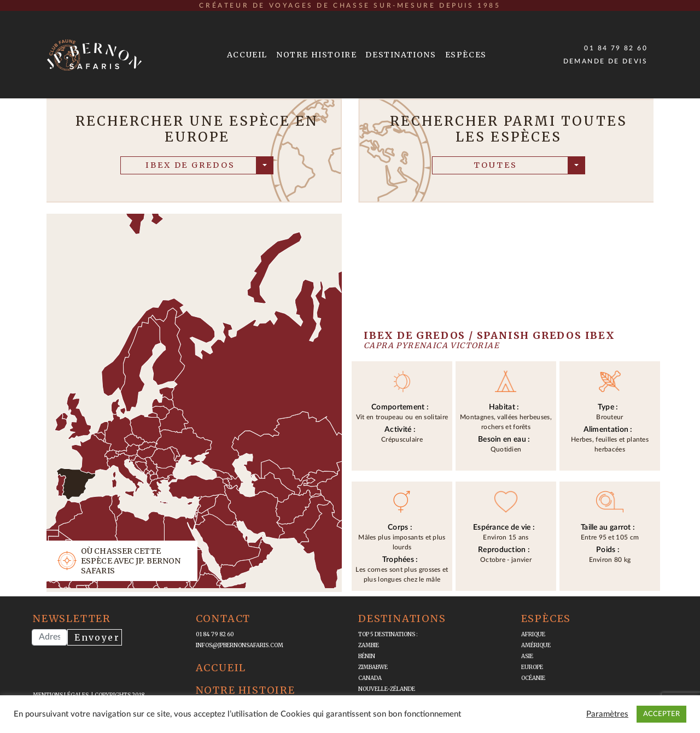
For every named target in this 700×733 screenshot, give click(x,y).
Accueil (247, 55)
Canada (370, 678)
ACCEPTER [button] (661, 714)
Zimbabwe (373, 667)
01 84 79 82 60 (616, 48)
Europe (532, 667)
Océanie (533, 678)
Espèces (466, 55)
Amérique (536, 645)
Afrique (533, 634)
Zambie (369, 645)
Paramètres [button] (607, 714)
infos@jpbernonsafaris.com (240, 645)
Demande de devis (605, 61)
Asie (527, 656)
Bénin (367, 656)
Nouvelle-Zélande (387, 689)
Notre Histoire (316, 55)
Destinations (401, 55)
